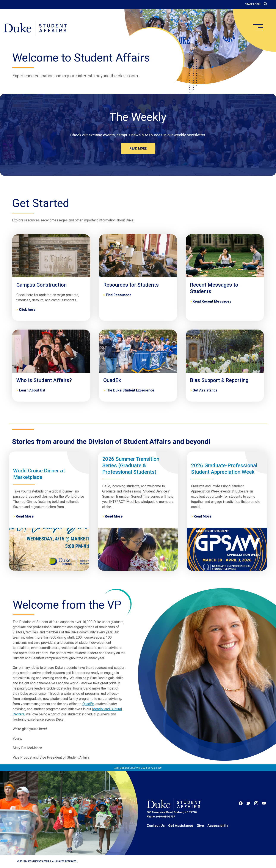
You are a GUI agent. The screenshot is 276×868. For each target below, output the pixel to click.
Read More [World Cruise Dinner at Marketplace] (25, 516)
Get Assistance (181, 826)
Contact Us (156, 826)
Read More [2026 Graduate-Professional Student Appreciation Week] (203, 516)
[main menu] (258, 28)
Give (200, 826)
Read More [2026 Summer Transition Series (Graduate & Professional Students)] (114, 516)
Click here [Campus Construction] (27, 310)
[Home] (35, 28)
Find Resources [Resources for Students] (119, 295)
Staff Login (253, 4)
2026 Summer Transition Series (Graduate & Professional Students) (131, 466)
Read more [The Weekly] (138, 148)
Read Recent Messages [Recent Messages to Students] (212, 301)
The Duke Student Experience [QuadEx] (130, 390)
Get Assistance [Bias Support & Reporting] (205, 390)
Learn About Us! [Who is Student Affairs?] (32, 390)
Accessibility (218, 826)
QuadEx (88, 704)
